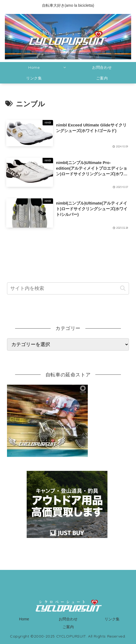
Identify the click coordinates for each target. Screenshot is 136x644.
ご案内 (68, 627)
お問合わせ (68, 619)
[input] (68, 288)
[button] (123, 288)
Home (24, 619)
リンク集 (112, 619)
